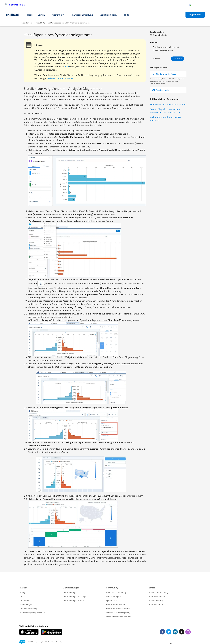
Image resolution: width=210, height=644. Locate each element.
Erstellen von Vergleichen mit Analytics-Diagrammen (166, 49)
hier (67, 67)
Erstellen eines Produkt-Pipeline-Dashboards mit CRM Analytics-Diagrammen (56, 23)
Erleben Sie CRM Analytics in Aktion (168, 104)
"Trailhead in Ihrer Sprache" (60, 78)
